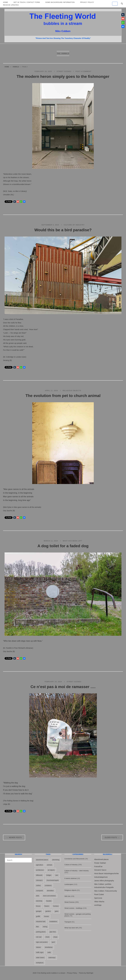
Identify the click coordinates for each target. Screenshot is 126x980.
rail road (39, 937)
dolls (38, 896)
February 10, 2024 (54, 682)
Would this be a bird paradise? (63, 230)
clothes (38, 886)
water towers (40, 958)
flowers (47, 906)
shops (55, 937)
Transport (68, 922)
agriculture (39, 865)
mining (45, 927)
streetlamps (49, 947)
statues (38, 947)
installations (53, 922)
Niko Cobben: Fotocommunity (106, 891)
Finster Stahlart (100, 863)
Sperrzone (98, 898)
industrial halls (41, 922)
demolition (50, 891)
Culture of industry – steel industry (77, 871)
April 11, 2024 (52, 391)
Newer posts (14, 837)
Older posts (112, 837)
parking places (41, 932)
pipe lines (53, 932)
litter (37, 927)
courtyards (39, 891)
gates (57, 911)
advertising (56, 860)
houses (46, 916)
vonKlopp (98, 905)
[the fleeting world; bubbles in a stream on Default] (115, 4)
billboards (39, 875)
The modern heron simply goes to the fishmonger (63, 76)
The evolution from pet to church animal (63, 396)
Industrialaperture (101, 877)
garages (39, 911)
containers (48, 886)
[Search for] (18, 860)
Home (7, 67)
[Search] (29, 859)
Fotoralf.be (98, 867)
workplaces (40, 963)
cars (57, 875)
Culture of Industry (74, 225)
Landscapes (69, 884)
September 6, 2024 (51, 225)
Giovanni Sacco (100, 870)
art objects (51, 870)
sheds (47, 937)
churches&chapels (53, 880)
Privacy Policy (72, 973)
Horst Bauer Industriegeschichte (106, 873)
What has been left (72, 541)
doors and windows (49, 896)
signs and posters (42, 942)
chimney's (39, 880)
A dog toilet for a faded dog (63, 546)
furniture (56, 906)
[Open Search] (122, 4)
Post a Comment (83, 71)
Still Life (67, 896)
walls (49, 952)
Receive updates (11, 5)
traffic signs (40, 952)
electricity (39, 901)
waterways (52, 958)
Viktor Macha (99, 902)
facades (49, 901)
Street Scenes (64, 71)
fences (38, 906)
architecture (40, 870)
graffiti (38, 916)
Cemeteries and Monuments (75, 859)
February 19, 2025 (43, 71)
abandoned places (42, 860)
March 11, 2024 (51, 541)
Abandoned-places (101, 859)
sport (53, 942)
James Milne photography (104, 881)
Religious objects (72, 391)
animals (16, 67)
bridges (49, 875)
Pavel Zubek (99, 894)
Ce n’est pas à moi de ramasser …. (63, 687)
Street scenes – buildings (73, 908)
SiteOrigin (90, 973)
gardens (48, 911)
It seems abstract (71, 878)
